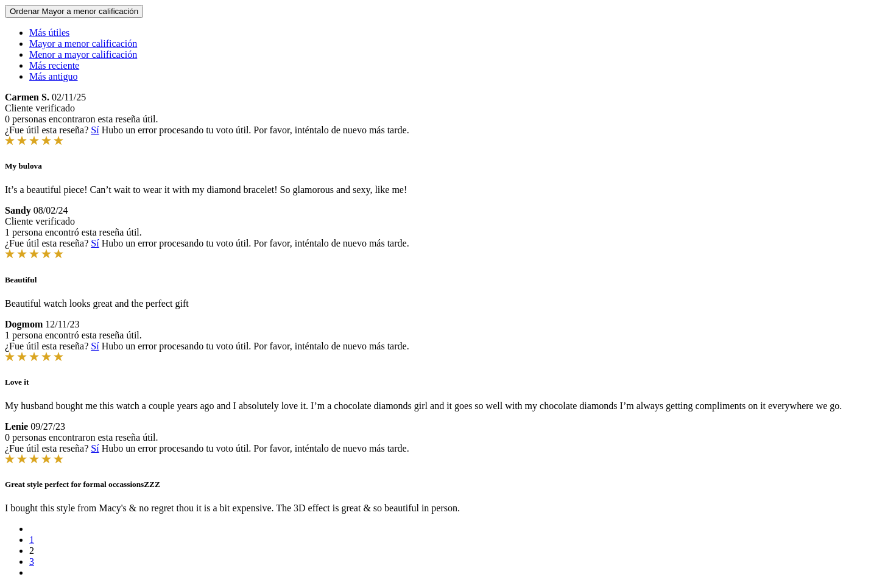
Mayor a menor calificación (83, 44)
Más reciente (54, 65)
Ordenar (74, 11)
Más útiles (49, 33)
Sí (95, 130)
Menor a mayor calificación (83, 54)
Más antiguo (54, 76)
